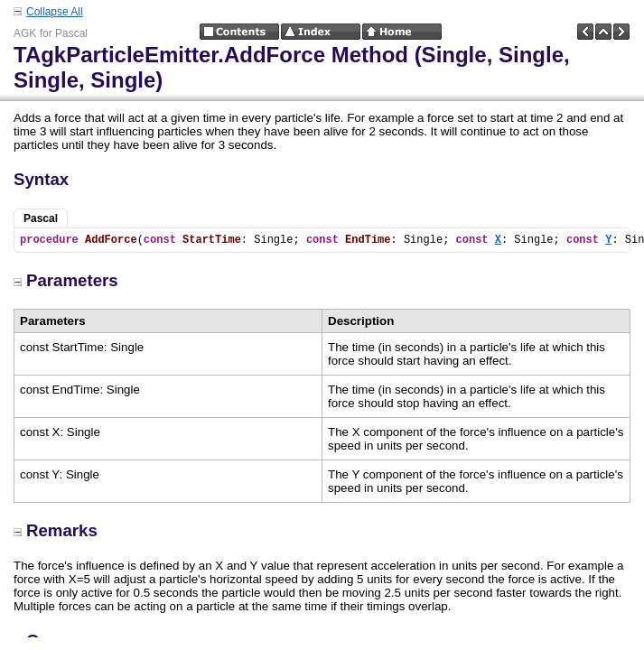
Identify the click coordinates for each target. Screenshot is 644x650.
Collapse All (55, 12)
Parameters (66, 280)
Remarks (56, 530)
